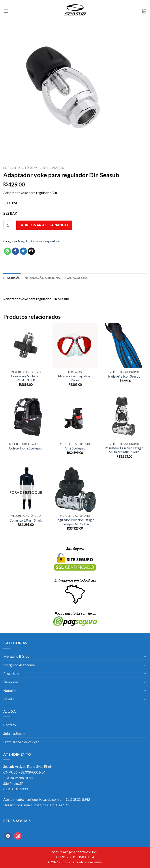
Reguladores (53, 168)
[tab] (12, 278)
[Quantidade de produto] (8, 225)
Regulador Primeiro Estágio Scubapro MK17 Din (75, 522)
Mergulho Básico (16, 656)
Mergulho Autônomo (21, 168)
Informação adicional (42, 278)
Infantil (9, 699)
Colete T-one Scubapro (26, 448)
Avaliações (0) (76, 278)
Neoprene (11, 682)
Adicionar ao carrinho (44, 225)
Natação (10, 690)
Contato (10, 725)
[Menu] (6, 11)
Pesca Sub (11, 673)
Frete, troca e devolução (21, 742)
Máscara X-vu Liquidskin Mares (75, 378)
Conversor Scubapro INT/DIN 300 (26, 378)
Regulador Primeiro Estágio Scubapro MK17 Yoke (124, 450)
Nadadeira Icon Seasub (124, 376)
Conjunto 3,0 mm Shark (26, 520)
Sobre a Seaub (14, 733)
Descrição (12, 278)
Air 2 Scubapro (75, 448)
